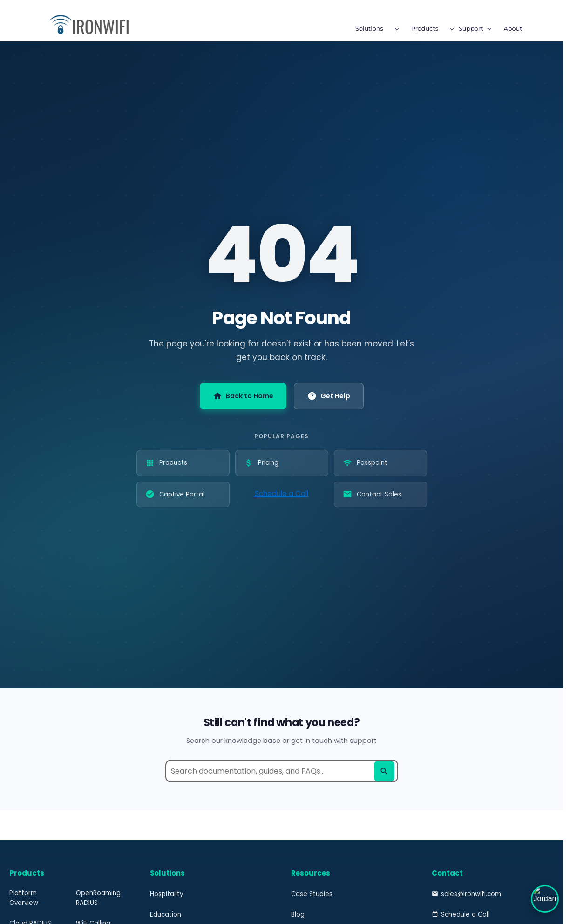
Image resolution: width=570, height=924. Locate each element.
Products (166, 463)
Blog (298, 914)
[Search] (384, 771)
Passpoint (365, 463)
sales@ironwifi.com (466, 894)
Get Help (329, 396)
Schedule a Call (282, 493)
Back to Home (243, 396)
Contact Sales (372, 494)
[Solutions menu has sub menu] (173, 30)
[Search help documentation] (282, 771)
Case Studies (312, 894)
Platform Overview (24, 898)
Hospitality (166, 894)
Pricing (261, 463)
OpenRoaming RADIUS (98, 898)
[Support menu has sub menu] (275, 30)
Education (166, 914)
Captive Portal (175, 494)
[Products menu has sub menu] (229, 30)
